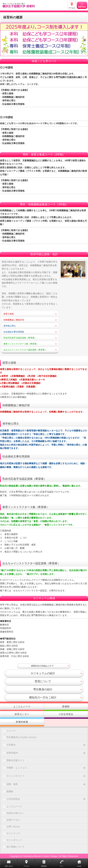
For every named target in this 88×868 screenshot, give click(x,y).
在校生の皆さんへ (15, 813)
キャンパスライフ (15, 776)
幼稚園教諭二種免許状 (14, 320)
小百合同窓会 (13, 799)
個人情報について (15, 847)
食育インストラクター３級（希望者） (21, 344)
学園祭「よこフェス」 (18, 768)
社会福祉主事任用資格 (14, 332)
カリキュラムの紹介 (43, 673)
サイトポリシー (14, 840)
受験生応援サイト (15, 761)
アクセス (72, 8)
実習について (43, 681)
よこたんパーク (14, 807)
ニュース (11, 731)
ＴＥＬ (62, 866)
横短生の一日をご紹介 (43, 697)
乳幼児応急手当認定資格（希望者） (20, 338)
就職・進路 (12, 784)
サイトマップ (13, 834)
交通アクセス (13, 820)
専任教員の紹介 (43, 689)
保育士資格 (9, 314)
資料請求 (44, 866)
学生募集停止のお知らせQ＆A (22, 737)
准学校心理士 (10, 326)
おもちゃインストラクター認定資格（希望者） (25, 350)
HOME (79, 866)
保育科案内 (12, 753)
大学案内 (11, 745)
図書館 (10, 792)
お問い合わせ (13, 827)
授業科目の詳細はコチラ (42, 666)
